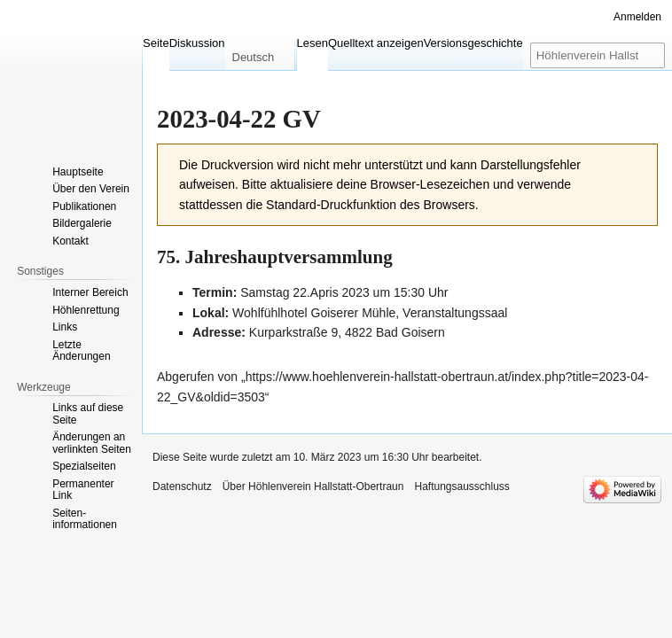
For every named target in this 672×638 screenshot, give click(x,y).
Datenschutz (182, 486)
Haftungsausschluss (461, 486)
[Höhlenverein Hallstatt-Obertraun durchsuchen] (598, 55)
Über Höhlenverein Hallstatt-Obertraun (313, 486)
